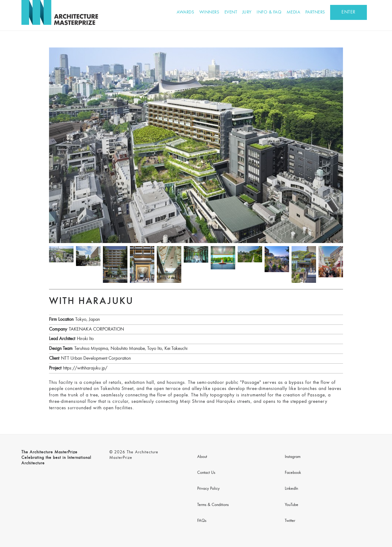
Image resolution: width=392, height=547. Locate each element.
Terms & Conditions (213, 505)
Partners (315, 12)
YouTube (292, 505)
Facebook (293, 473)
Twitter (290, 521)
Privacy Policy (208, 489)
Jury (247, 12)
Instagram (293, 457)
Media (294, 12)
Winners (209, 12)
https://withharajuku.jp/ (85, 368)
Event (231, 12)
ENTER (349, 12)
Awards (185, 12)
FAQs (202, 521)
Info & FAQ (269, 12)
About (202, 457)
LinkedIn (291, 489)
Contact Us (206, 473)
